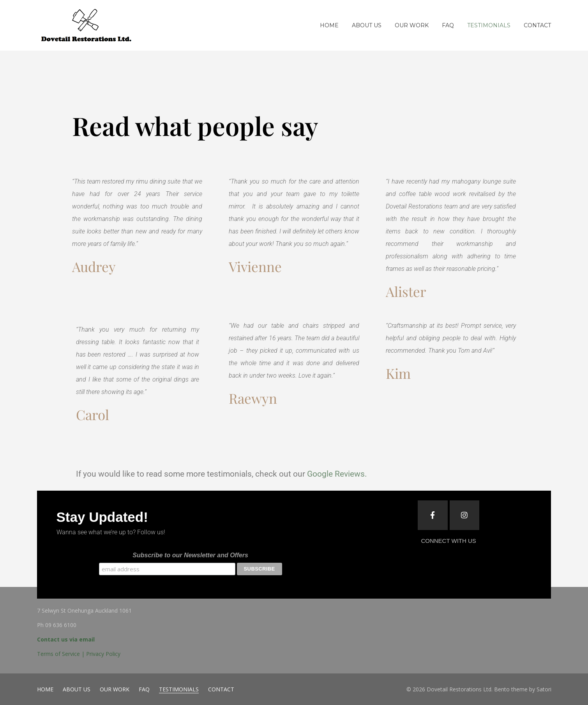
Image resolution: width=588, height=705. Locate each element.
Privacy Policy (103, 654)
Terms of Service (58, 654)
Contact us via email (66, 639)
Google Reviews (336, 474)
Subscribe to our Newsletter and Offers (190, 555)
